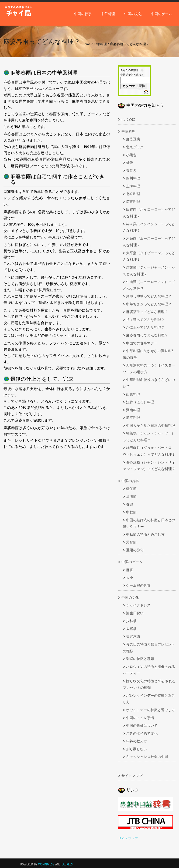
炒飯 (130, 163)
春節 (130, 504)
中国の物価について (142, 726)
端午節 (131, 489)
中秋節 (131, 512)
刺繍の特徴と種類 (140, 659)
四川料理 (133, 178)
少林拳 (131, 621)
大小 (130, 578)
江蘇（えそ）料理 (140, 402)
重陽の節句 (135, 550)
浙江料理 (133, 418)
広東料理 (133, 202)
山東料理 (133, 394)
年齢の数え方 (137, 741)
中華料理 (108, 14)
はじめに (128, 119)
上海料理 (133, 186)
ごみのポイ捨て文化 (142, 733)
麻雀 (130, 570)
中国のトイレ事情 (140, 718)
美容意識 (133, 636)
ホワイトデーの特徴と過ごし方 (151, 710)
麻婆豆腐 (133, 139)
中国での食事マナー (142, 343)
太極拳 (131, 629)
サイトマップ (132, 776)
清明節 (131, 497)
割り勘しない (137, 749)
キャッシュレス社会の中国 (147, 757)
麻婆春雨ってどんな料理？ (147, 335)
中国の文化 (133, 14)
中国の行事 (83, 14)
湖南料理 (133, 410)
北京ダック (135, 147)
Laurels (67, 865)
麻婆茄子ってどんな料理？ (147, 312)
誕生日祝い (135, 613)
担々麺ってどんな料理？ (145, 320)
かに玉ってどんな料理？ (145, 327)
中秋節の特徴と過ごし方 (145, 535)
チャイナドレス (138, 605)
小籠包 (131, 155)
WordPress (46, 865)
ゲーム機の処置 (138, 585)
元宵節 (131, 542)
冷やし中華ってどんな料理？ (149, 296)
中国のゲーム (162, 14)
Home (86, 44)
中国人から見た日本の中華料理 (151, 426)
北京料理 (133, 194)
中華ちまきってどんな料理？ (149, 304)
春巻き (131, 171)
